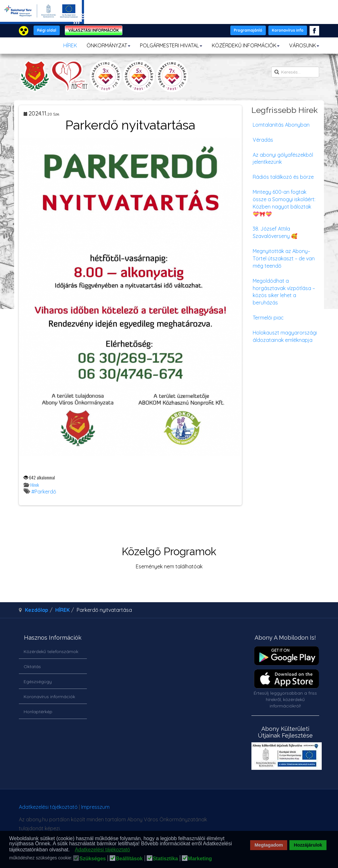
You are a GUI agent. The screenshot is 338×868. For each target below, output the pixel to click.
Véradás (263, 140)
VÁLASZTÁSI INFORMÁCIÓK (94, 30)
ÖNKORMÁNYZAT (108, 45)
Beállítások (129, 859)
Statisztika (165, 859)
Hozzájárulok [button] (308, 845)
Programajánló (248, 30)
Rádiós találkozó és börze (283, 177)
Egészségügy (38, 682)
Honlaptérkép (38, 712)
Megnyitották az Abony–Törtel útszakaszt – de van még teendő (284, 258)
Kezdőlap (37, 610)
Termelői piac (268, 318)
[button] (72, 850)
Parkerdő (45, 492)
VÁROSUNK (304, 45)
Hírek (35, 485)
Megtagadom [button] (269, 845)
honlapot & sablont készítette (250, 809)
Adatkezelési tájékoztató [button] (102, 850)
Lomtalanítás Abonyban (281, 125)
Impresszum (95, 807)
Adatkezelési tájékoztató (48, 807)
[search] (295, 72)
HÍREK (70, 45)
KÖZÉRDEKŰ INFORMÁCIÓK (246, 45)
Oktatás (32, 667)
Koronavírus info (288, 30)
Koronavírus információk (49, 697)
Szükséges (92, 859)
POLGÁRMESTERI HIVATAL (171, 45)
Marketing (200, 859)
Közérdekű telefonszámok (51, 651)
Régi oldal (47, 30)
